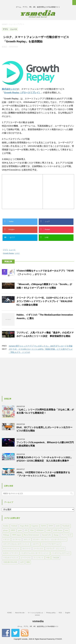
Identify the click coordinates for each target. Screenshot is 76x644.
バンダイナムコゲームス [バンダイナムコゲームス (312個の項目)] (61, 553)
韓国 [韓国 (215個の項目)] (28, 562)
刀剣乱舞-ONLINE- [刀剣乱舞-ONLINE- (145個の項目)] (10, 562)
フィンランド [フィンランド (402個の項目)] (38, 558)
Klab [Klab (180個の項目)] (32, 530)
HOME (9, 613)
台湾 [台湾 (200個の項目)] (22, 562)
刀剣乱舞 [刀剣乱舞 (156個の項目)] (56, 558)
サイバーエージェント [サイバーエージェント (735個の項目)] (11, 549)
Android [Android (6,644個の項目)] (14, 526)
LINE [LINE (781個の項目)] (48, 530)
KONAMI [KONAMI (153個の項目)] (40, 530)
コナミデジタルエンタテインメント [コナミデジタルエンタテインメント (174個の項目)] (16, 544)
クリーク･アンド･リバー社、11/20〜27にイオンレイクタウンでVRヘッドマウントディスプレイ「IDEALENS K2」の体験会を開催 (45, 301)
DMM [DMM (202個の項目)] (51, 526)
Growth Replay (8, 253)
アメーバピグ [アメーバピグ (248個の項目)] (66, 535)
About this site (20, 613)
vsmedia (38, 621)
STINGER (58, 639)
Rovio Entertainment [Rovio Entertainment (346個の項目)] (32, 535)
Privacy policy (51, 613)
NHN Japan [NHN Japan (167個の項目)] (17, 535)
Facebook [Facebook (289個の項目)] (66, 526)
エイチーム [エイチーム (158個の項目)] (17, 540)
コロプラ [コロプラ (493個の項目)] (36, 544)
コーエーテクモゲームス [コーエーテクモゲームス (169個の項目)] (51, 544)
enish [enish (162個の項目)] (58, 526)
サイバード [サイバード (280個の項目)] (26, 549)
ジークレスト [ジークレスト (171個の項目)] (38, 549)
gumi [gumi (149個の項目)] (20, 530)
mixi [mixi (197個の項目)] (67, 530)
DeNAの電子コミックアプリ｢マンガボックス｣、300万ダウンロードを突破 (41, 346)
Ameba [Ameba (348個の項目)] (6, 526)
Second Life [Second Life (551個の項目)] (47, 535)
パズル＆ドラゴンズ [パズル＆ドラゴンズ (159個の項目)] (10, 558)
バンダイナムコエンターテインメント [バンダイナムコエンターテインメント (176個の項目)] (35, 553)
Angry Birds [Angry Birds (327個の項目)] (24, 526)
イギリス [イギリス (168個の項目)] (6, 540)
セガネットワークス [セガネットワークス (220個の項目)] (10, 553)
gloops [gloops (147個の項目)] (5, 530)
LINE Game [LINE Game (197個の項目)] (58, 530)
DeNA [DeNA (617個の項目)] (43, 526)
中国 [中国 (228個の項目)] (48, 558)
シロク (17, 253)
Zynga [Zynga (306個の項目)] (56, 535)
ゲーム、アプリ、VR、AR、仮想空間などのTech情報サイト (38, 626)
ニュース (12, 250)
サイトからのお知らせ (35, 613)
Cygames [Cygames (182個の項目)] (35, 526)
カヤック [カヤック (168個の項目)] (27, 540)
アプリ (6, 250)
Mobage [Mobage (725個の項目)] (6, 535)
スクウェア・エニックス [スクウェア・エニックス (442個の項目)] (55, 549)
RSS (60, 613)
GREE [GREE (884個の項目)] (13, 530)
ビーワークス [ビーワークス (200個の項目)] (26, 558)
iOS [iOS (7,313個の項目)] (26, 530)
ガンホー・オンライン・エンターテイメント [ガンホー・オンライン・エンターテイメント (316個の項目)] (49, 540)
